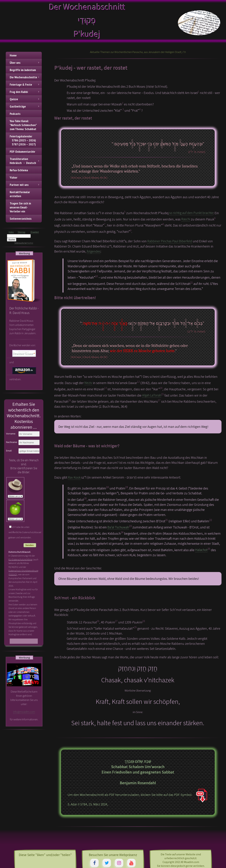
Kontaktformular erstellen (20, 194)
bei (28, 243)
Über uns (25, 63)
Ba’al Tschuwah (118, 527)
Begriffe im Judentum (23, 70)
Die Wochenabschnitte (25, 77)
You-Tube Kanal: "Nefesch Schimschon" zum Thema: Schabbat (23, 125)
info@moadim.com (24, 712)
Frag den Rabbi (25, 92)
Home (13, 55)
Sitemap (21, 232)
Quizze (25, 99)
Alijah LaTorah (152, 395)
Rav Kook (74, 477)
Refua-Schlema (19, 170)
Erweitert (35, 232)
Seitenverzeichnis (21, 219)
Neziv (88, 383)
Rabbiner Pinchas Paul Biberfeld (170, 241)
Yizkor (14, 177)
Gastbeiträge (25, 106)
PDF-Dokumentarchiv (22, 152)
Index (11, 232)
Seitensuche (19, 243)
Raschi (186, 219)
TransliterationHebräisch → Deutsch (25, 161)
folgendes (94, 251)
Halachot (201, 550)
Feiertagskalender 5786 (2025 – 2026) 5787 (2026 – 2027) (23, 140)
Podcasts (15, 114)
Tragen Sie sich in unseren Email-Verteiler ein (20, 207)
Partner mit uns (25, 185)
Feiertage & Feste (25, 85)
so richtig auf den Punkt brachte (191, 213)
